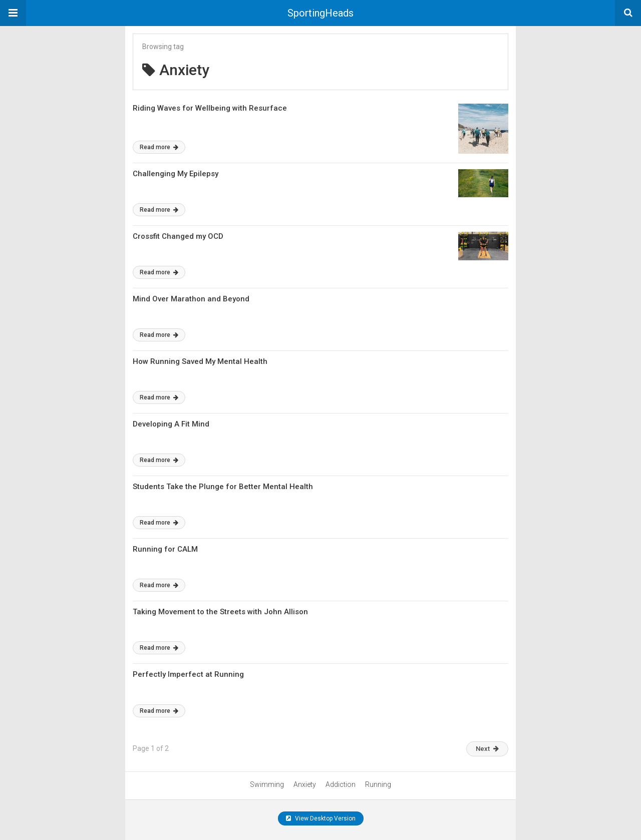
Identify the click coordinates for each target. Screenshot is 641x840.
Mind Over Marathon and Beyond (191, 299)
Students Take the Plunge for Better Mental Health (223, 487)
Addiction (341, 784)
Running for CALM (165, 549)
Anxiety (305, 784)
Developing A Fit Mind (171, 424)
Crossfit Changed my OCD (178, 236)
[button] (13, 13)
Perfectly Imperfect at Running (188, 674)
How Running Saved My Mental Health (200, 361)
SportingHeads (320, 13)
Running (378, 784)
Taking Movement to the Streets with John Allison (220, 612)
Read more (159, 147)
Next (487, 749)
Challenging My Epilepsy (176, 174)
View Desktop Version (321, 818)
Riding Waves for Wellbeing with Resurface (210, 108)
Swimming (267, 784)
